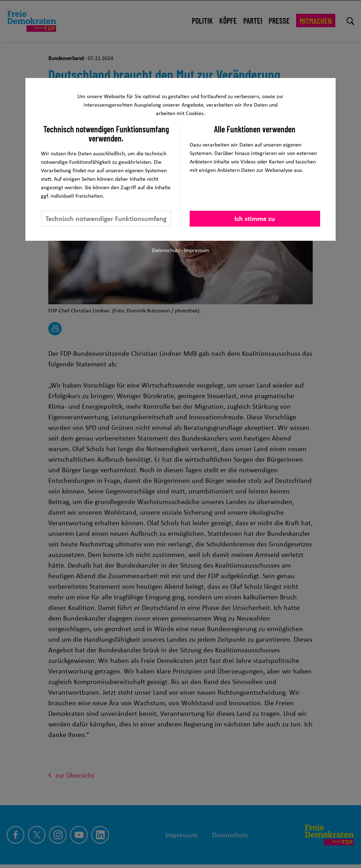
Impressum (197, 250)
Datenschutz (166, 250)
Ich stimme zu (255, 219)
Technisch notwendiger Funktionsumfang (106, 219)
